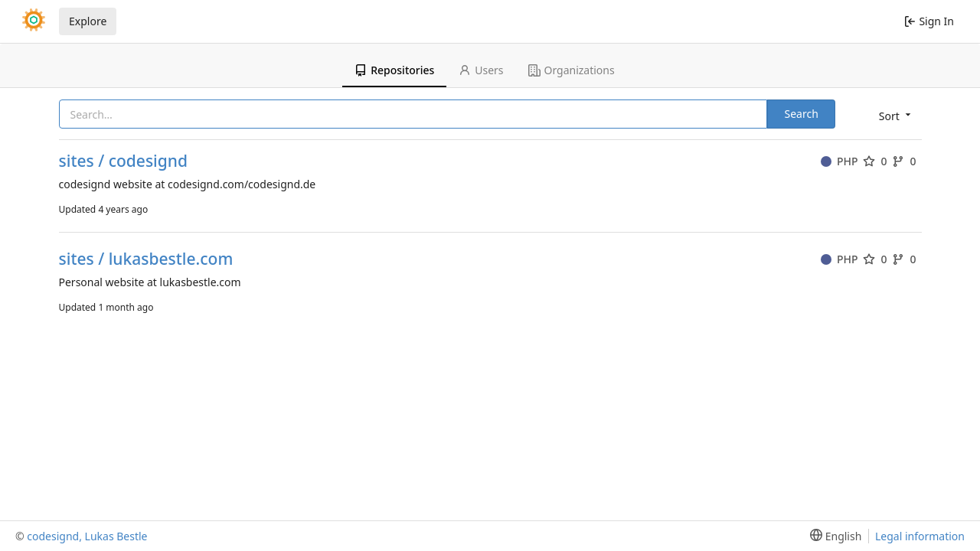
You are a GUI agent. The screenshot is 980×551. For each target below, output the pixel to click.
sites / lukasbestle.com (146, 259)
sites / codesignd (123, 161)
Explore (88, 21)
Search (801, 114)
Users (481, 70)
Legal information (920, 536)
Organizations (572, 70)
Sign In (929, 21)
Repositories (394, 70)
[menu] (893, 115)
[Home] (34, 21)
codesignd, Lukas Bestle (87, 536)
